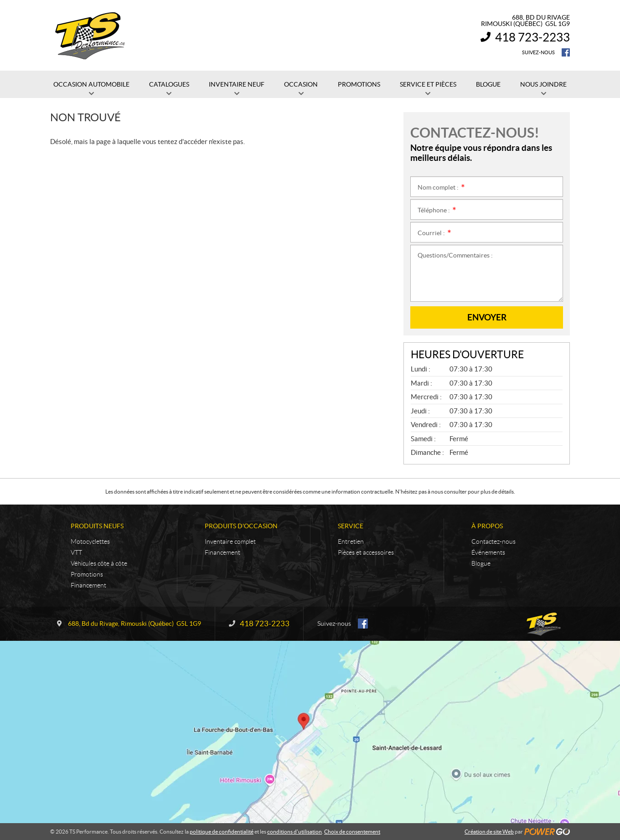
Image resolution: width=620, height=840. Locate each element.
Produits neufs (97, 526)
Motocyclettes (90, 541)
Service (351, 526)
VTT (76, 552)
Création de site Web (489, 832)
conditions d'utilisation (294, 832)
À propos (487, 526)
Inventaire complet (230, 541)
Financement (88, 585)
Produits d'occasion (241, 526)
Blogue (481, 563)
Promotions (87, 574)
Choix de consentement (352, 832)
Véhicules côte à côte (99, 563)
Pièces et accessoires (366, 552)
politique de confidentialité (222, 832)
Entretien (351, 541)
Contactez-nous (493, 541)
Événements (488, 552)
